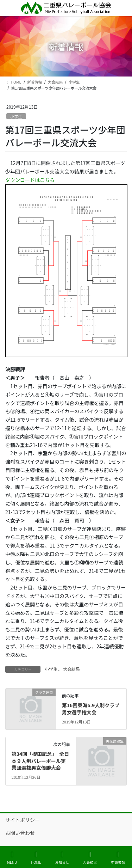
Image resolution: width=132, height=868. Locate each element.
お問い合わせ (20, 833)
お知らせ (62, 858)
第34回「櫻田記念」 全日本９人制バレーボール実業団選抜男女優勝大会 (40, 761)
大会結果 (71, 669)
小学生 (16, 116)
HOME (36, 858)
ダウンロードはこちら (30, 180)
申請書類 (118, 858)
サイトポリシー (23, 820)
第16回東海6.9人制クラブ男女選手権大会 (91, 709)
